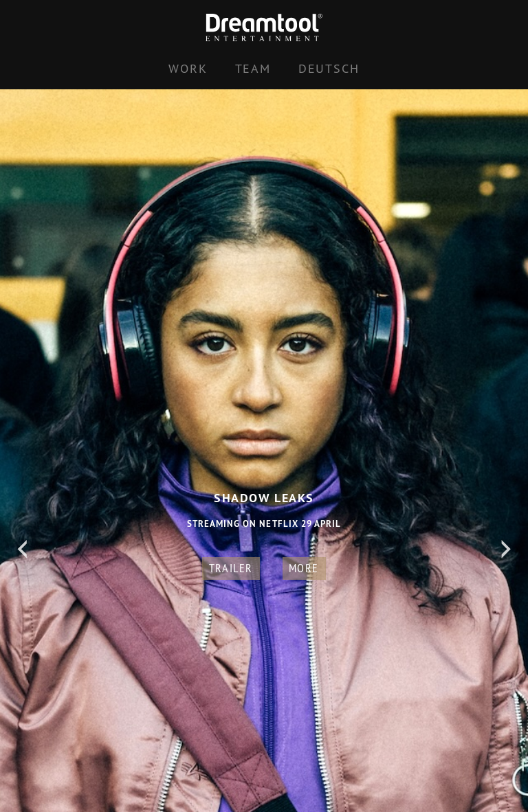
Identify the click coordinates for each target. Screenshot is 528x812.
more (304, 568)
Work (188, 68)
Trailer (231, 568)
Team (253, 68)
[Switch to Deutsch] (329, 69)
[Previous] (22, 550)
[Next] (506, 550)
